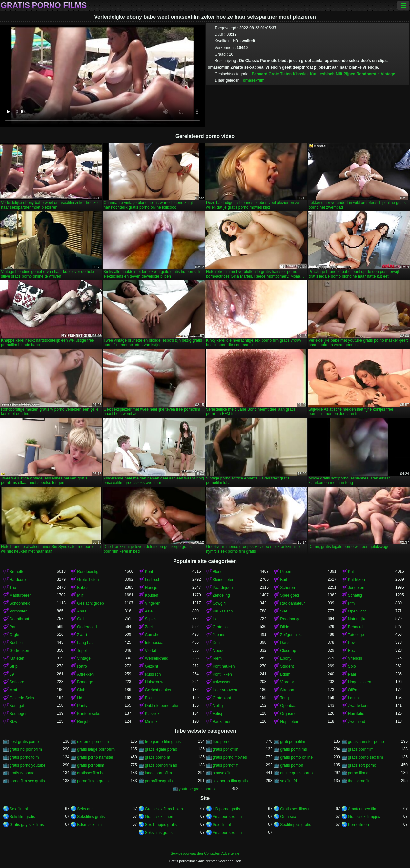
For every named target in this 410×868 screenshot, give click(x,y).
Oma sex (288, 817)
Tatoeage (356, 635)
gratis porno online (296, 757)
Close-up (288, 651)
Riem (217, 658)
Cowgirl (219, 603)
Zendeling (221, 595)
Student (287, 666)
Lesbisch (326, 74)
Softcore (17, 682)
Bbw (13, 722)
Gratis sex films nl (296, 809)
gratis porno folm (24, 757)
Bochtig (16, 643)
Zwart (82, 635)
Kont (149, 572)
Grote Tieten (280, 74)
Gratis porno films (44, 5)
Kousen (152, 595)
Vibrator (287, 682)
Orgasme (288, 714)
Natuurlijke (357, 619)
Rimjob (83, 722)
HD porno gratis (226, 809)
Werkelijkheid (157, 658)
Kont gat (17, 706)
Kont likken (222, 674)
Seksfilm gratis (22, 817)
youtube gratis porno (197, 789)
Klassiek (301, 74)
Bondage (85, 682)
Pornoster (18, 611)
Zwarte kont (358, 706)
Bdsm (285, 674)
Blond (218, 572)
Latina (353, 698)
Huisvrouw (154, 682)
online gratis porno (296, 773)
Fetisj (217, 714)
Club (81, 690)
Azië (149, 611)
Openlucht (357, 611)
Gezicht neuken (159, 690)
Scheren (287, 588)
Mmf (13, 690)
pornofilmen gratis (93, 781)
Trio (13, 588)
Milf (339, 74)
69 (12, 674)
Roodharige (290, 619)
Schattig (355, 595)
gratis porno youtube (27, 765)
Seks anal (86, 809)
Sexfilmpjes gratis (296, 825)
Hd (80, 698)
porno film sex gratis (27, 781)
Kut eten (17, 658)
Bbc (351, 651)
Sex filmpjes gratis (161, 825)
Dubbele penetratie (162, 706)
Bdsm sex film (89, 825)
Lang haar (86, 643)
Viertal (151, 651)
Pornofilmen (359, 825)
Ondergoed (87, 627)
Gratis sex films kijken (164, 809)
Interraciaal (155, 643)
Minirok (151, 722)
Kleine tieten (223, 580)
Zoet (149, 627)
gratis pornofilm (91, 765)
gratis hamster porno (366, 742)
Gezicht (152, 666)
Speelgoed (289, 595)
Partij (14, 627)
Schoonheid (20, 603)
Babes (83, 588)
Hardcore (18, 580)
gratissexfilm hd (91, 773)
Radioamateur (292, 603)
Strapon (287, 690)
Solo (352, 666)
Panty (82, 706)
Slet (284, 611)
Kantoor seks (89, 714)
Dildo (285, 627)
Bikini (150, 698)
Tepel (82, 651)
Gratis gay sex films (27, 825)
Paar (352, 674)
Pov (351, 643)
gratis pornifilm (361, 749)
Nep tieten (289, 722)
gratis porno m (158, 757)
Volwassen (222, 682)
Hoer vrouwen (225, 690)
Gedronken (19, 651)
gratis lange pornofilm (96, 749)
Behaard (259, 74)
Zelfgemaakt (291, 635)
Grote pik (221, 627)
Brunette (17, 572)
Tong (284, 698)
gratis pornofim (225, 765)
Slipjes (151, 619)
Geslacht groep (90, 603)
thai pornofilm (360, 781)
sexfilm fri (288, 781)
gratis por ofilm (225, 749)
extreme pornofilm (93, 742)
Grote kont (222, 698)
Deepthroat (19, 619)
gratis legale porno (161, 749)
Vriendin (355, 658)
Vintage (388, 74)
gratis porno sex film (366, 757)
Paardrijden (223, 588)
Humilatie (356, 714)
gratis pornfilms (293, 749)
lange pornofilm (158, 773)
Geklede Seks (22, 698)
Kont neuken (224, 666)
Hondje (151, 588)
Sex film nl (19, 809)
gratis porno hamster (95, 757)
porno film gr (359, 773)
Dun (216, 643)
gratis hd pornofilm (26, 749)
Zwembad (357, 722)
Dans (285, 643)
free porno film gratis (163, 742)
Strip (14, 666)
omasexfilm (254, 80)
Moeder (219, 651)
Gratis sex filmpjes (364, 817)
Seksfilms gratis (91, 817)
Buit (284, 580)
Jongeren (356, 588)
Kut (313, 74)
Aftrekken (85, 674)
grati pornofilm (293, 742)
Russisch (153, 674)
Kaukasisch (223, 611)
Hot (216, 619)
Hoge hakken (360, 682)
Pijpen (349, 74)
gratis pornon (292, 765)
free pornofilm (225, 742)
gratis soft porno (362, 765)
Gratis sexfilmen (159, 817)
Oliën (353, 690)
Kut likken (357, 580)
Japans (219, 635)
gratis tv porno (22, 773)
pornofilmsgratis (159, 781)
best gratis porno (24, 742)
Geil (81, 619)
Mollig (218, 706)
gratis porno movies (230, 757)
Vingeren (153, 603)
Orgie (14, 635)
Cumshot (153, 635)
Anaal (82, 611)
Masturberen (20, 595)
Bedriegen (19, 714)
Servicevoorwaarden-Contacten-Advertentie (205, 853)
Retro (82, 666)
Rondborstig (368, 74)
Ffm (351, 603)
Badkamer (222, 722)
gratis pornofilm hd (161, 765)
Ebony (286, 658)
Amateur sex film (363, 809)
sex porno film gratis (230, 781)
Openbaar (289, 706)
